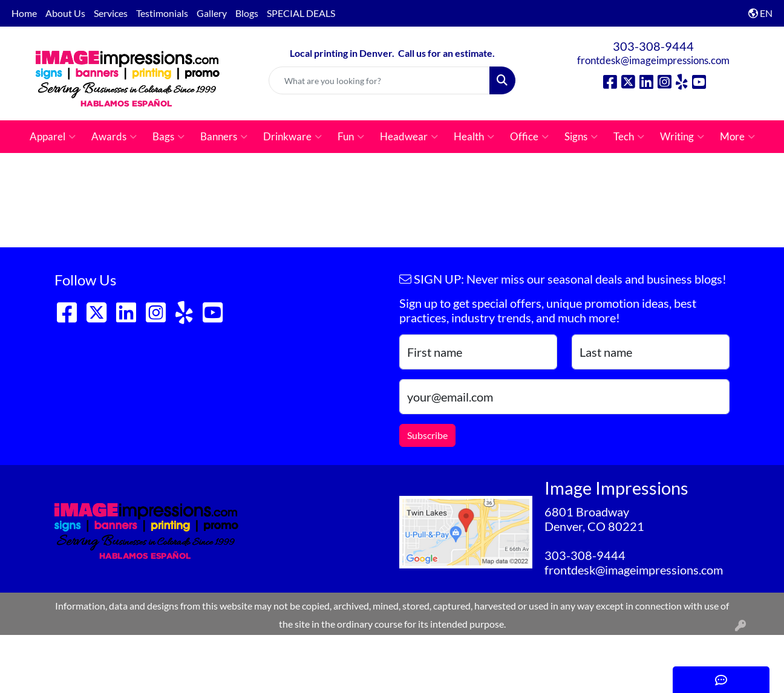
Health (474, 137)
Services (111, 13)
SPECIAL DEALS (301, 13)
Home (24, 13)
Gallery (212, 13)
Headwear (409, 137)
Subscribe (427, 435)
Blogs (247, 13)
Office (529, 137)
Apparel (53, 137)
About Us (65, 13)
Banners (224, 137)
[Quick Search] (379, 80)
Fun (351, 137)
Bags (168, 137)
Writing (682, 137)
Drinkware (292, 137)
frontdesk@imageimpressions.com (653, 60)
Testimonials (162, 13)
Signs (581, 137)
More (737, 137)
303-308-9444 (653, 46)
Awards (114, 137)
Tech (629, 137)
